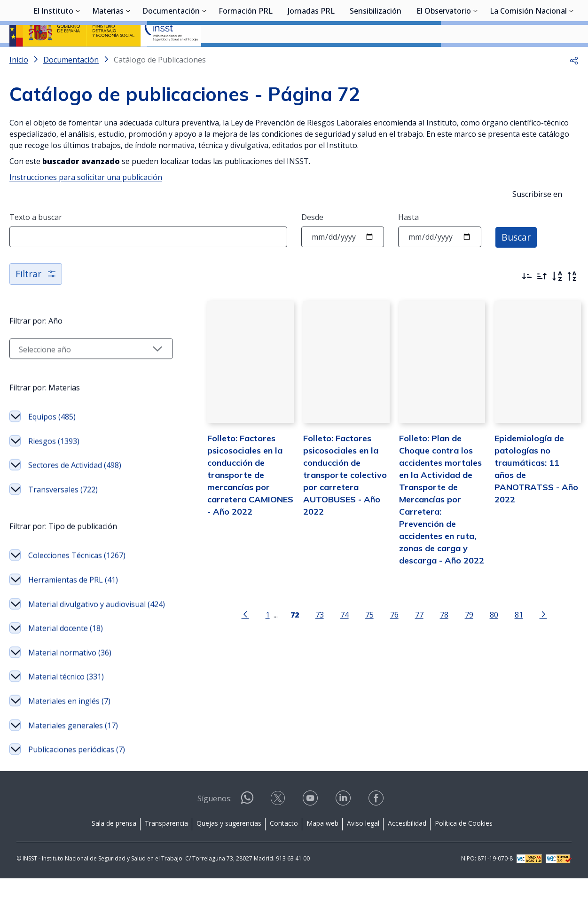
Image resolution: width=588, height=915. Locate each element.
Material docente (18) (66, 670)
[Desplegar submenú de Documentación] (204, 58)
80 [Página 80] (481, 637)
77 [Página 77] (406, 637)
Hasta (408, 242)
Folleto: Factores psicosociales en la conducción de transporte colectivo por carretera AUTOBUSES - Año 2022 (325, 509)
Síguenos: (215, 836)
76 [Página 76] (381, 637)
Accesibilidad (407, 860)
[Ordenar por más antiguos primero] (542, 301)
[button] (574, 85)
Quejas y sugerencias (229, 860)
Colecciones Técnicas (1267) (77, 585)
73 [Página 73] (306, 637)
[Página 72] (282, 637)
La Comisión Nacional (528, 59)
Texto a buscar (36, 242)
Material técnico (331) (66, 718)
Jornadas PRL (311, 59)
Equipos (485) (52, 446)
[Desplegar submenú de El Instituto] (78, 58)
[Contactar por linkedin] (344, 838)
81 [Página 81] (506, 637)
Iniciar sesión (543, 21)
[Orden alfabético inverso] (572, 301)
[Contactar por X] (279, 838)
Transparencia (166, 860)
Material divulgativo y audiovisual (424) (66, 640)
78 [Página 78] (431, 637)
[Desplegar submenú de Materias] (128, 58)
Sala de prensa (114, 860)
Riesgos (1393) (54, 470)
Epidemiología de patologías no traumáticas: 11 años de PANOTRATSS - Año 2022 (531, 497)
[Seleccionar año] (78, 378)
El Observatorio (444, 59)
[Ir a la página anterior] (232, 637)
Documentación (171, 59)
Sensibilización (376, 59)
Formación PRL (246, 59)
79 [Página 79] (456, 637)
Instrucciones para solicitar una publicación (86, 202)
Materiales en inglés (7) (69, 743)
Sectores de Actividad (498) (75, 494)
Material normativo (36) (70, 694)
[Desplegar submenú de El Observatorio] (476, 58)
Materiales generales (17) (73, 766)
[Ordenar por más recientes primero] (527, 301)
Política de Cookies (464, 860)
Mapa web (322, 860)
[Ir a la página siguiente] (530, 637)
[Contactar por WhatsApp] (247, 838)
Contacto (284, 860)
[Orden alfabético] (557, 301)
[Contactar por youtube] (311, 838)
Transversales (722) (63, 519)
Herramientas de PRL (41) (73, 609)
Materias (108, 59)
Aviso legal (363, 860)
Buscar (517, 262)
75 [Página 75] (356, 637)
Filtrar (36, 299)
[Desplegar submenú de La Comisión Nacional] (572, 58)
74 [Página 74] (331, 637)
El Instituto (53, 59)
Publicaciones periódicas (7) (77, 791)
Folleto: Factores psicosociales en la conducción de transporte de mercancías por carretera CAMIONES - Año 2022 (227, 509)
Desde (312, 242)
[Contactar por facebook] (377, 838)
